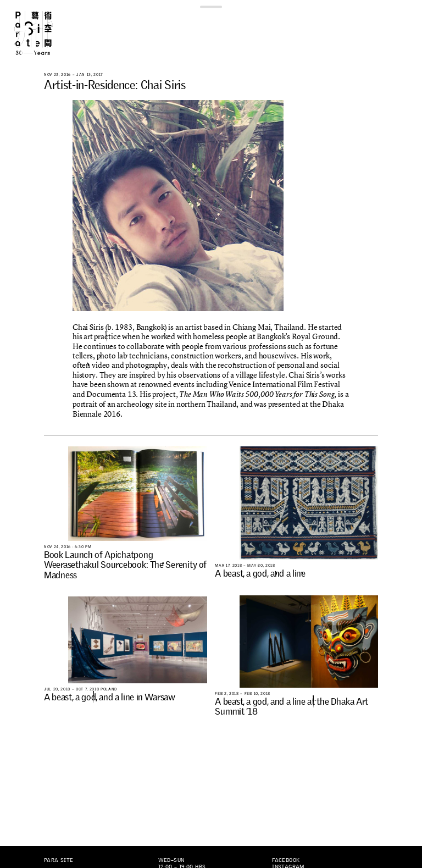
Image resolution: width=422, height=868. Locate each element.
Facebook (286, 860)
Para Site (43, 33)
